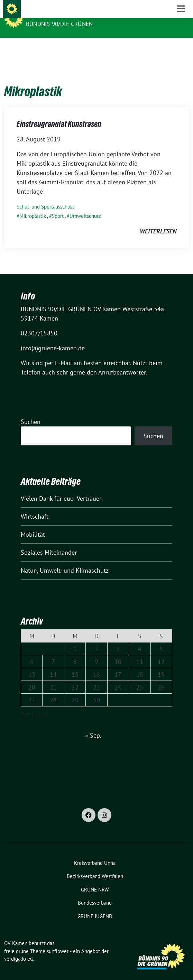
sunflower (58, 940)
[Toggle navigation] (181, 49)
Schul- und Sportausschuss (45, 196)
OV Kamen (41, 15)
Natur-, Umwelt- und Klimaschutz (65, 560)
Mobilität (33, 524)
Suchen (31, 411)
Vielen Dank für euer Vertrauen (62, 488)
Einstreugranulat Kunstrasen (59, 113)
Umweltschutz (85, 205)
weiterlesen (158, 220)
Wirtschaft (35, 506)
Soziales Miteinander (49, 542)
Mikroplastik (33, 205)
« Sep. (93, 725)
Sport (58, 205)
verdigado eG (19, 948)
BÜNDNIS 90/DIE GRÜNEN (59, 24)
